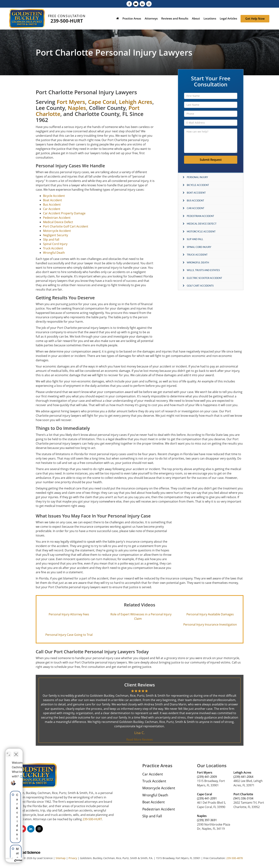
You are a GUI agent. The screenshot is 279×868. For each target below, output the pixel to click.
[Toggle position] (57, 752)
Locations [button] (210, 18)
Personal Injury (197, 177)
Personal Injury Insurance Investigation (210, 624)
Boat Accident (196, 193)
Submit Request (211, 160)
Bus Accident (195, 201)
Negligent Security (55, 235)
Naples (77, 108)
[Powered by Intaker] (46, 860)
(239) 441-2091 (207, 798)
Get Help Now (255, 19)
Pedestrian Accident (200, 216)
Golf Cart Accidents (200, 286)
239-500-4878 (235, 858)
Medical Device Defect (202, 224)
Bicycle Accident (198, 185)
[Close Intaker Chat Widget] (65, 752)
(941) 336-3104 (243, 798)
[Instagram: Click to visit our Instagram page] (149, 4)
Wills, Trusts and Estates (203, 270)
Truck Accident (197, 255)
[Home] (118, 19)
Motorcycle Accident (201, 231)
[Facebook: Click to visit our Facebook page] (129, 4)
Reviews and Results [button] (175, 18)
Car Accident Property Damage (64, 213)
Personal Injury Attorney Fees (69, 614)
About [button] (196, 18)
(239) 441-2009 (207, 777)
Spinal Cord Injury (199, 247)
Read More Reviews (140, 739)
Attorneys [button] (151, 18)
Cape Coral (102, 102)
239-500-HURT (67, 21)
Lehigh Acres (136, 102)
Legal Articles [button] (228, 18)
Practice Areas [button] (132, 18)
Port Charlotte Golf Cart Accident (66, 226)
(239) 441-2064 (243, 777)
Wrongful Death (198, 262)
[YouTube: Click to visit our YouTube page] (136, 4)
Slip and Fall (195, 239)
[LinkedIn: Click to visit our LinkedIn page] (142, 4)
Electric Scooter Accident (204, 278)
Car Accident (196, 208)
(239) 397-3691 (207, 820)
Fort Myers (71, 102)
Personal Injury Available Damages (210, 614)
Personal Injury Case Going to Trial (69, 635)
